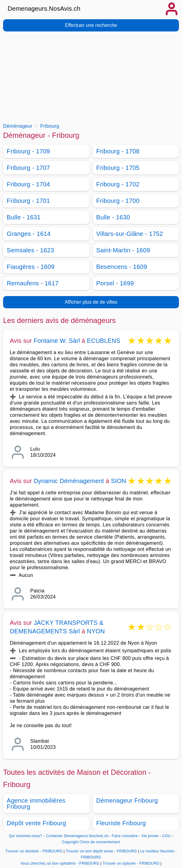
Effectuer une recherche (91, 25)
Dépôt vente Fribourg (36, 823)
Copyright (70, 842)
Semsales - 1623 (30, 250)
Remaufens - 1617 (33, 283)
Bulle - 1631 (24, 217)
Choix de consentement (100, 842)
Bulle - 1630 (113, 217)
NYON (96, 631)
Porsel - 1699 (115, 283)
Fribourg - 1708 (118, 151)
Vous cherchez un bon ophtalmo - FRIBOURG (60, 863)
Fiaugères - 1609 (31, 267)
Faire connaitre (125, 836)
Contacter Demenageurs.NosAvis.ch (77, 836)
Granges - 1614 (29, 234)
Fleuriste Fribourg (121, 823)
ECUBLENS (104, 341)
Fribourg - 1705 (118, 168)
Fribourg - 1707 (28, 168)
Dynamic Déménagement (69, 481)
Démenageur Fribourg (127, 800)
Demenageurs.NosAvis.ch (44, 9)
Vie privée (150, 836)
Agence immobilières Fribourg (36, 804)
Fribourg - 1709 (28, 151)
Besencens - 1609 (122, 267)
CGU (166, 836)
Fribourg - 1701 (28, 201)
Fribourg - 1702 (118, 184)
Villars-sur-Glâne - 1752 (130, 234)
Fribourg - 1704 (28, 184)
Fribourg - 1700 (118, 201)
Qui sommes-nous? (26, 836)
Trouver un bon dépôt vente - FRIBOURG (101, 851)
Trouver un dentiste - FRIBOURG (34, 851)
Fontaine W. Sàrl (57, 341)
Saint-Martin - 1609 (123, 250)
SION (119, 481)
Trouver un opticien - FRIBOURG (131, 863)
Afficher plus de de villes (91, 302)
